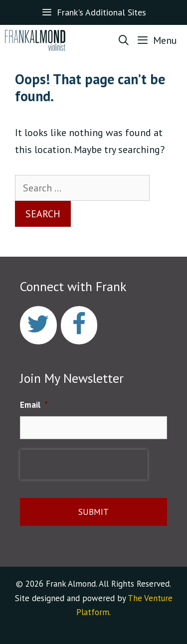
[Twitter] (38, 325)
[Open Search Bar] (124, 40)
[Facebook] (79, 325)
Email (34, 405)
